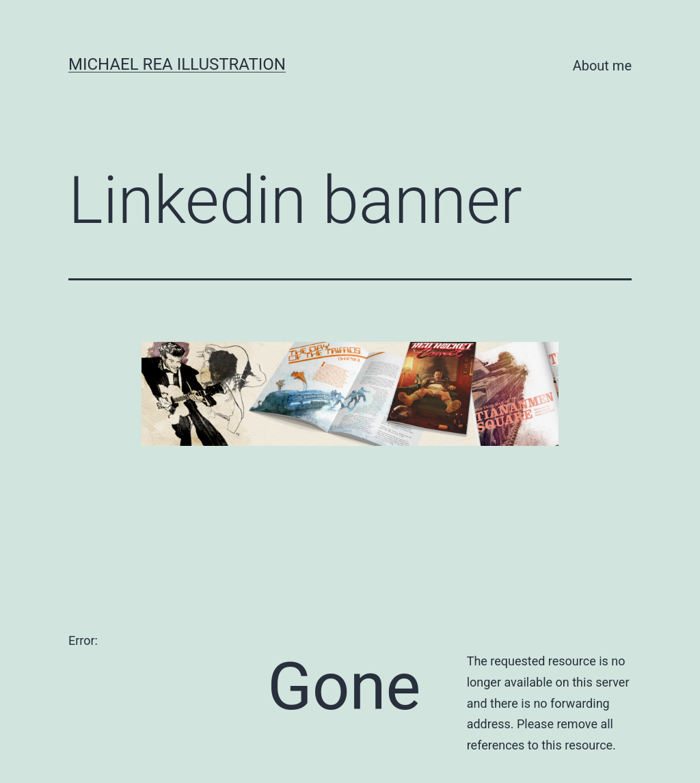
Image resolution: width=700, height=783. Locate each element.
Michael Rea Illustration (177, 64)
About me (602, 66)
